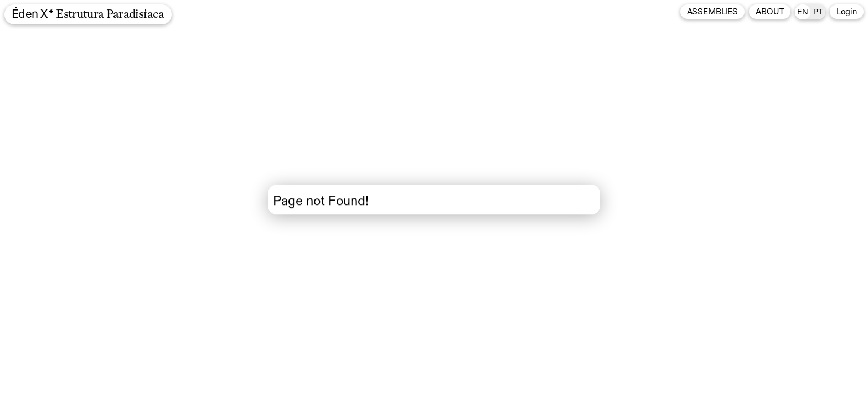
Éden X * (88, 14)
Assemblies (712, 12)
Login (847, 12)
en (803, 12)
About (770, 12)
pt (818, 12)
